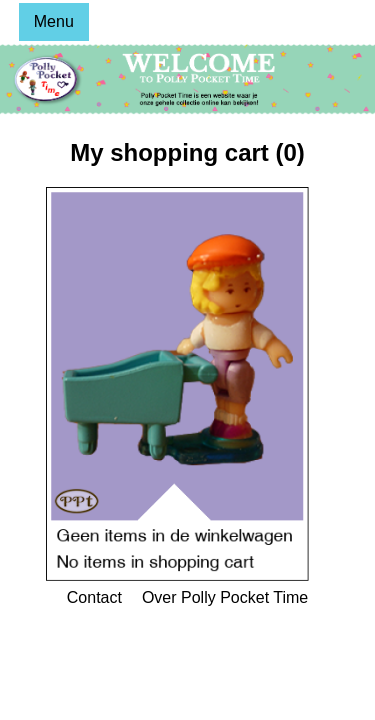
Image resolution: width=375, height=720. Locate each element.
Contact (94, 597)
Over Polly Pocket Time (225, 597)
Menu (54, 21)
